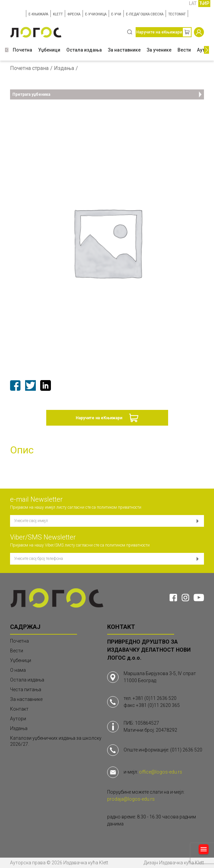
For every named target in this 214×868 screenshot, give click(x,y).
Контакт (19, 709)
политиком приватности (119, 507)
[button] (7, 50)
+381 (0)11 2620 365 (158, 705)
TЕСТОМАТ (177, 14)
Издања (64, 68)
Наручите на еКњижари (99, 418)
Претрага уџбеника (107, 94)
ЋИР (204, 3)
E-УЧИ (116, 14)
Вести (184, 50)
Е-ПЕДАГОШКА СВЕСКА (145, 14)
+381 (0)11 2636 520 (155, 698)
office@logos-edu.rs (161, 772)
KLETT (58, 14)
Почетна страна (29, 68)
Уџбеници (49, 50)
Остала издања (84, 50)
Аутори (18, 719)
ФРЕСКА (74, 14)
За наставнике (124, 50)
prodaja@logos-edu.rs (131, 799)
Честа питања (26, 690)
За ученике (159, 50)
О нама (18, 670)
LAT (193, 3)
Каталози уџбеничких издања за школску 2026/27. (56, 741)
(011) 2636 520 (186, 750)
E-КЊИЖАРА (38, 14)
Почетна (22, 50)
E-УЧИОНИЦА (96, 14)
